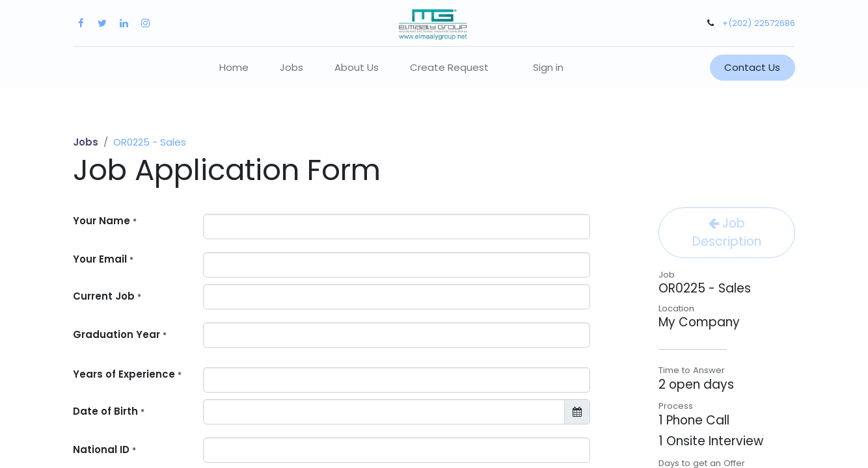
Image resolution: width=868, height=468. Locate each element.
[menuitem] (234, 68)
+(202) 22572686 (759, 23)
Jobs (86, 142)
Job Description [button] (727, 232)
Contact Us (752, 67)
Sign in (548, 67)
